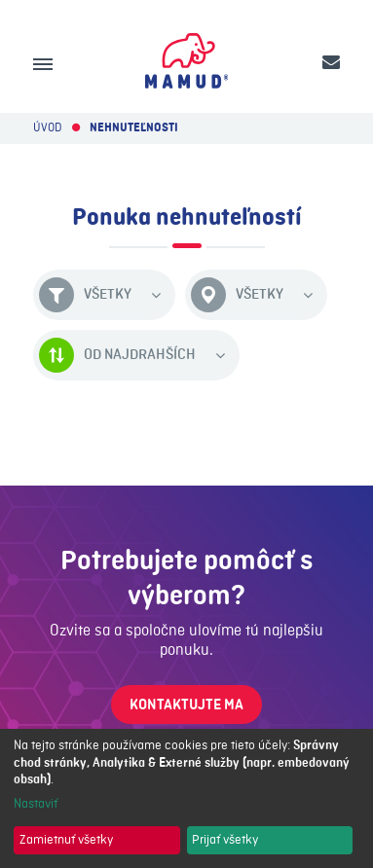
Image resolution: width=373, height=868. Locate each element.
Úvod (47, 128)
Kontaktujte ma (186, 705)
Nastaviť (36, 804)
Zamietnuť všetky (66, 840)
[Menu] (43, 64)
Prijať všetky (225, 840)
